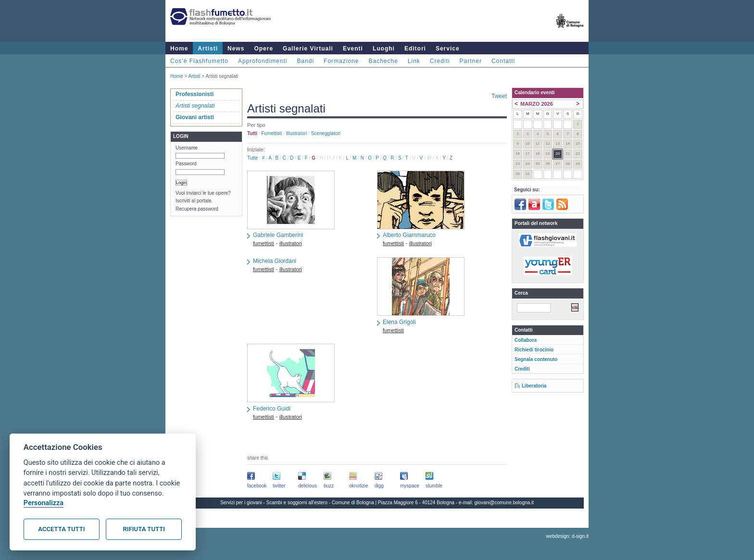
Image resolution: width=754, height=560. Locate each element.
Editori (415, 49)
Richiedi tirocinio (534, 350)
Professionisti (195, 94)
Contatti (503, 61)
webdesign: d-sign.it (567, 536)
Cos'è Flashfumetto (199, 61)
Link (414, 61)
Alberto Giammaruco (409, 235)
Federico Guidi (272, 409)
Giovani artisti (195, 117)
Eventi (353, 49)
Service (448, 49)
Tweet (499, 96)
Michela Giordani (275, 261)
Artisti (208, 49)
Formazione (341, 61)
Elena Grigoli (399, 322)
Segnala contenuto (536, 359)
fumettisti (271, 133)
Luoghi (384, 49)
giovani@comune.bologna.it (504, 503)
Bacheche (383, 61)
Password (186, 164)
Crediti (440, 61)
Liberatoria (534, 386)
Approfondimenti (263, 61)
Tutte (252, 158)
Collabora (526, 340)
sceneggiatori (326, 133)
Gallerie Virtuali (308, 49)
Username (187, 148)
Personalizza (44, 503)
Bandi (305, 61)
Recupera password (197, 209)
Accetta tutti (61, 529)
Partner (471, 61)
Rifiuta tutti (144, 529)
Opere (264, 49)
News (236, 49)
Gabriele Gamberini (278, 235)
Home (179, 49)
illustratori (296, 133)
